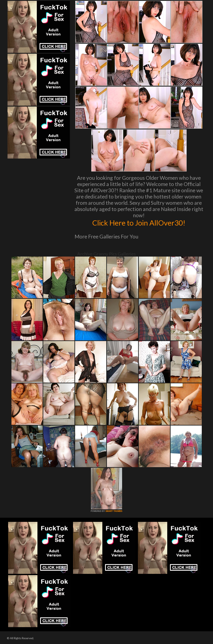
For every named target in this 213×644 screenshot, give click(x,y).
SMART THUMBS (114, 511)
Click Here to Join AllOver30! (139, 223)
